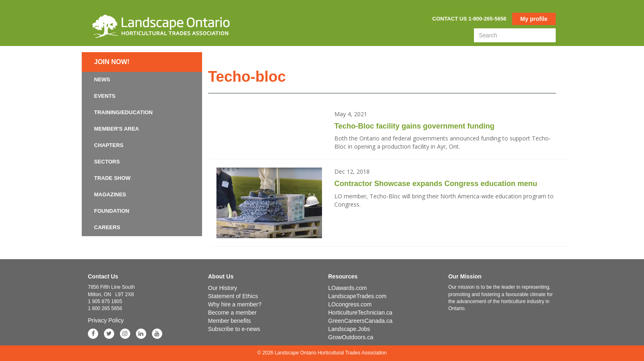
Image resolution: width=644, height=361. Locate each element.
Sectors (107, 162)
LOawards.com (347, 288)
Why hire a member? (235, 304)
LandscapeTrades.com (357, 296)
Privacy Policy (106, 320)
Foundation (112, 211)
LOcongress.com (350, 304)
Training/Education (123, 112)
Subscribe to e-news (234, 329)
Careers (107, 227)
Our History (223, 288)
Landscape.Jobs (349, 329)
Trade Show (112, 178)
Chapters (109, 145)
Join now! (112, 62)
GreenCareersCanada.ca (360, 321)
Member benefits (230, 321)
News (102, 79)
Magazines (110, 194)
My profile (534, 19)
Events (105, 96)
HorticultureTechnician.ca (360, 313)
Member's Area (117, 129)
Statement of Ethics (233, 296)
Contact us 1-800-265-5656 (469, 19)
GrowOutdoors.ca (351, 337)
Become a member (232, 313)
